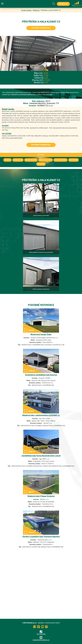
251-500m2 (41, 164)
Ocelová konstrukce (60, 160)
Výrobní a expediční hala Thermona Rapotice (41, 537)
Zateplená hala (18, 160)
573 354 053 (41, 633)
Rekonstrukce (73, 160)
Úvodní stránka (26, 10)
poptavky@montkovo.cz (41, 640)
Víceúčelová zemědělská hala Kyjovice (41, 375)
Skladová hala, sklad (45, 160)
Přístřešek (7, 160)
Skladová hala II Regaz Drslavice (41, 496)
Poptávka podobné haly (41, 28)
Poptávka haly (63, 4)
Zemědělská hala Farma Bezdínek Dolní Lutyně (41, 456)
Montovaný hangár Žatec (41, 334)
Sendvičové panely (31, 160)
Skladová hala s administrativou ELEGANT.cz (41, 415)
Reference (36, 10)
